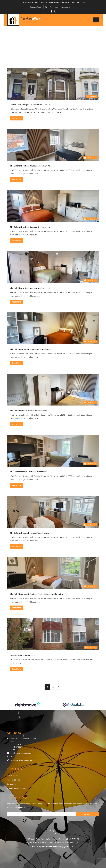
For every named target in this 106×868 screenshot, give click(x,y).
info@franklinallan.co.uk (60, 2)
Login (75, 7)
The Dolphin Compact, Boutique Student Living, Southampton (37, 594)
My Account (65, 7)
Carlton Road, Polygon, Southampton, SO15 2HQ (31, 105)
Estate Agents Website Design (46, 847)
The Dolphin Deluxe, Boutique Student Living (29, 533)
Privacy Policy (13, 784)
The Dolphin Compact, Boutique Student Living (30, 349)
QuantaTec (69, 847)
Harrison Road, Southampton (23, 655)
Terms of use (13, 776)
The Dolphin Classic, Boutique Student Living (29, 411)
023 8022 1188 (78, 2)
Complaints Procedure (17, 788)
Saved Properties (51, 7)
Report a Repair (36, 7)
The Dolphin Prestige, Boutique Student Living (30, 166)
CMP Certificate (14, 780)
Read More (16, 118)
